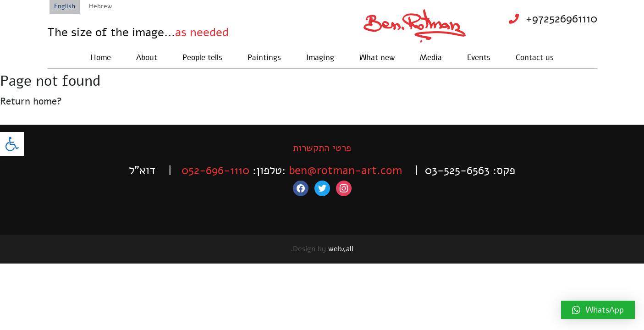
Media (431, 58)
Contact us (535, 58)
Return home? (31, 101)
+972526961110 (561, 19)
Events (479, 58)
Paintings (264, 58)
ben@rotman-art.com (345, 170)
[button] (12, 144)
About (147, 58)
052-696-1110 (215, 170)
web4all (341, 249)
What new (377, 58)
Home (101, 58)
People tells (202, 58)
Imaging (320, 58)
